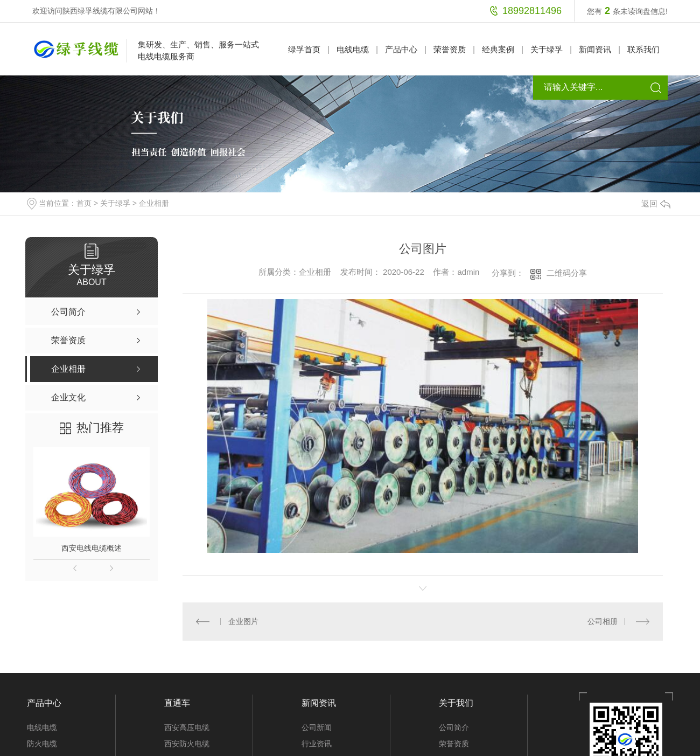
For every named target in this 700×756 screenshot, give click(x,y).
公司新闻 (317, 727)
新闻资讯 (595, 49)
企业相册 (154, 203)
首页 (84, 203)
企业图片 (243, 621)
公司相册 (603, 621)
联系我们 (643, 49)
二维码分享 (567, 273)
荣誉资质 (450, 49)
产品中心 (401, 49)
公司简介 (454, 727)
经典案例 (498, 49)
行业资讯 (317, 743)
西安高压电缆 (187, 727)
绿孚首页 (304, 49)
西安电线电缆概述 (92, 548)
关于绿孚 (547, 49)
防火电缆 (42, 743)
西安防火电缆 (187, 743)
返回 (656, 203)
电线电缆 (353, 49)
